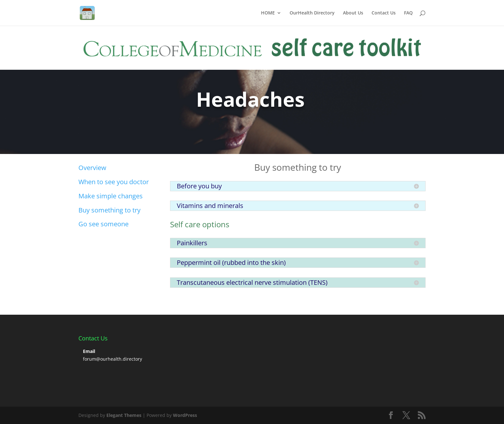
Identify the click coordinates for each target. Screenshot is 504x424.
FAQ (408, 13)
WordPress (185, 415)
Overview (92, 168)
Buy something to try (109, 210)
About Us (353, 13)
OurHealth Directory (312, 13)
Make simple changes (111, 196)
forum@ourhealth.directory (113, 359)
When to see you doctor (114, 182)
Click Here (101, 126)
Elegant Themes (124, 415)
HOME (268, 13)
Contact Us (384, 13)
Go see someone (104, 224)
